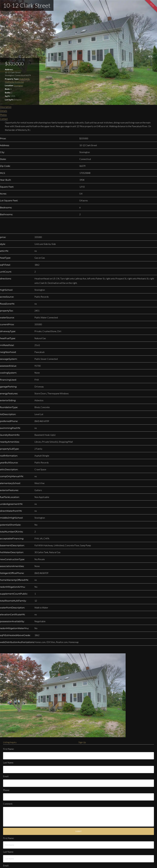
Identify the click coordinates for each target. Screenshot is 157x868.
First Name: (9, 749)
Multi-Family (24, 79)
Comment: (8, 804)
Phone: (6, 790)
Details (4, 111)
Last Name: (8, 763)
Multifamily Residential (14, 82)
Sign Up (82, 742)
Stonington (18, 85)
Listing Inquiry (10, 742)
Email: (6, 776)
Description (6, 107)
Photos (3, 115)
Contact (4, 119)
